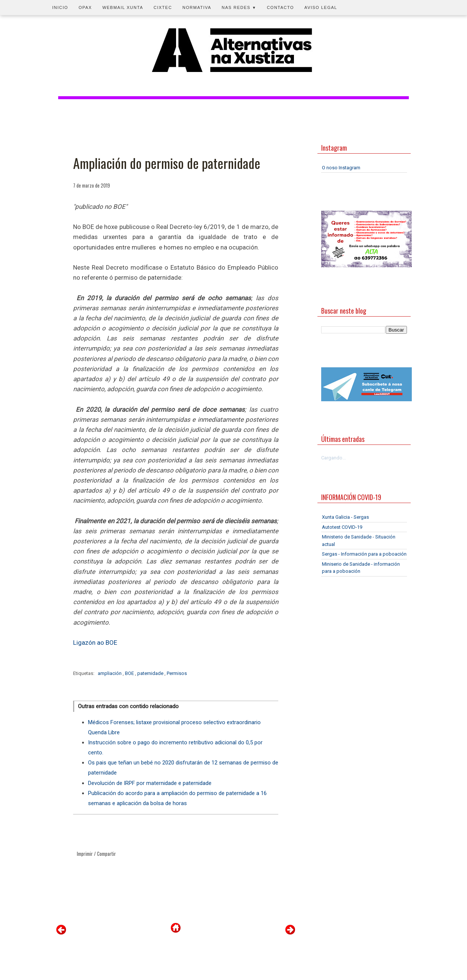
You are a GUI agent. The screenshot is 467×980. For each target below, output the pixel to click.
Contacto (280, 7)
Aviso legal (321, 7)
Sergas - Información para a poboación (364, 554)
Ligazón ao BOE (95, 643)
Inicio (60, 7)
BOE (130, 673)
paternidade (151, 673)
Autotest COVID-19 (342, 527)
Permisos (177, 673)
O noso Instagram (341, 168)
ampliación (110, 673)
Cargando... (333, 458)
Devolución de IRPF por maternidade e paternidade (150, 783)
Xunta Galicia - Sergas (345, 517)
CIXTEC (163, 7)
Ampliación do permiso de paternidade (167, 163)
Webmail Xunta (123, 7)
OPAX (85, 7)
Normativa (197, 7)
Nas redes (239, 7)
